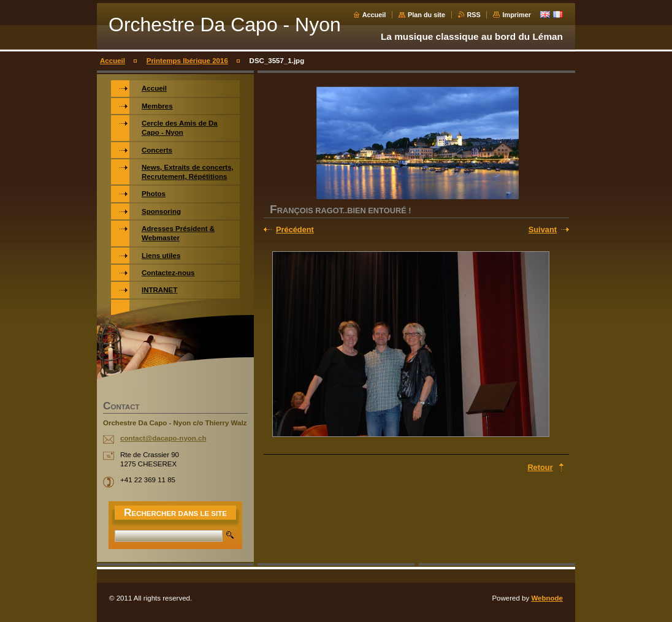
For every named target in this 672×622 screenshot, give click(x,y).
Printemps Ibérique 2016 (187, 61)
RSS (474, 15)
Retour (540, 467)
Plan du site (426, 15)
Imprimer (517, 15)
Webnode (547, 598)
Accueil (374, 15)
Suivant (543, 229)
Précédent (295, 229)
